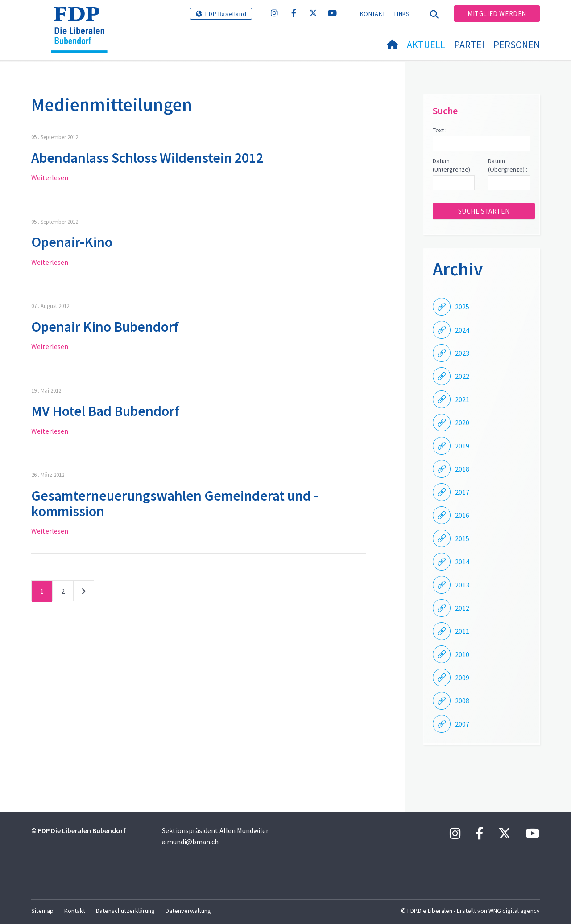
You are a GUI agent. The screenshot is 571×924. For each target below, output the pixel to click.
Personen (517, 45)
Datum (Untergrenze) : (453, 165)
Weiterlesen (50, 177)
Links (402, 14)
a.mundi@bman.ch (190, 842)
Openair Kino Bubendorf (105, 327)
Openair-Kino (72, 242)
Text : (440, 130)
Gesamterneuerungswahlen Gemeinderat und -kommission (175, 503)
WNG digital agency (514, 911)
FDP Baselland (226, 14)
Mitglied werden (497, 14)
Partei (469, 45)
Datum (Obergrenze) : (508, 165)
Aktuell (426, 45)
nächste (84, 593)
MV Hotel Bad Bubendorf (105, 411)
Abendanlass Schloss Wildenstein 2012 (147, 158)
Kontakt (373, 14)
